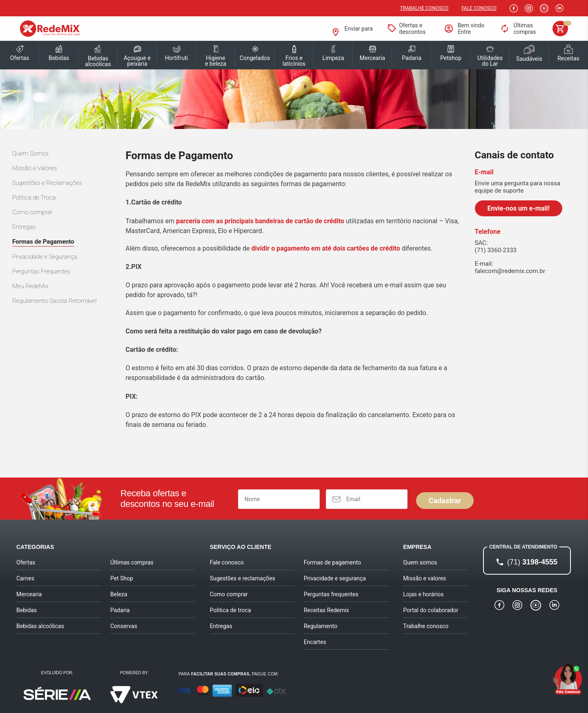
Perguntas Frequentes (41, 271)
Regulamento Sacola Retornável (55, 301)
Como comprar (32, 212)
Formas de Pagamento (43, 242)
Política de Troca (34, 198)
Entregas (24, 227)
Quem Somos (30, 153)
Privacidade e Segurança (45, 257)
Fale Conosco (479, 8)
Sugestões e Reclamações (47, 183)
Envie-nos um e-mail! (519, 208)
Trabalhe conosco (424, 8)
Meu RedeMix (30, 286)
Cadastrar (445, 501)
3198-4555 (532, 562)
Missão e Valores (35, 168)
